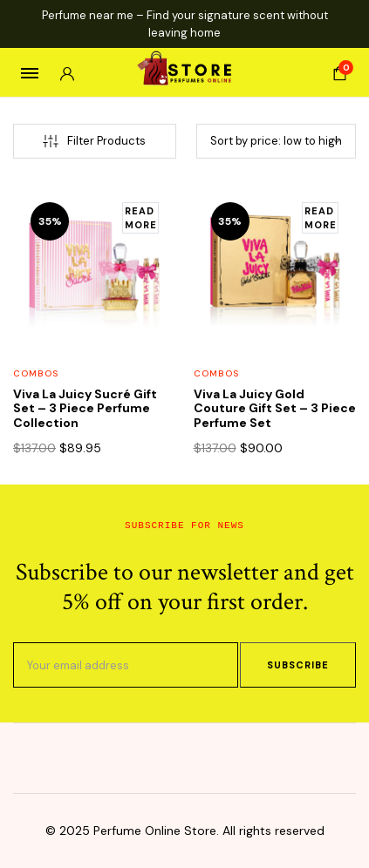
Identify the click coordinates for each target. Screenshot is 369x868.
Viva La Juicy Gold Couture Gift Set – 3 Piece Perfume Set (275, 409)
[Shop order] (276, 141)
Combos (36, 373)
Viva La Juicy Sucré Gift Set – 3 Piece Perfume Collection (85, 409)
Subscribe (298, 665)
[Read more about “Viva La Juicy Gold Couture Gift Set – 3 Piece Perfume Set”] (320, 218)
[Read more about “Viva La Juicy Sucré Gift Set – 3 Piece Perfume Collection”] (140, 218)
